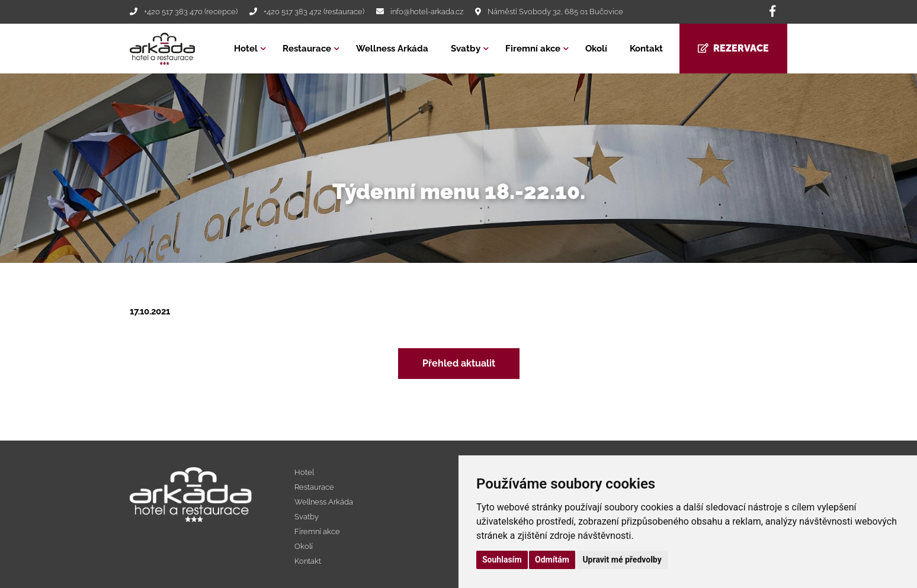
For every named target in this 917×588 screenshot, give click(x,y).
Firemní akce (533, 49)
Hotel (246, 49)
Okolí (596, 49)
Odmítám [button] (552, 560)
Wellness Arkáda (392, 49)
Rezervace (733, 48)
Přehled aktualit (459, 363)
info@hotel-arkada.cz (427, 12)
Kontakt (646, 49)
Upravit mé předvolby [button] (622, 560)
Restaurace (307, 49)
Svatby (466, 49)
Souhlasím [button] (502, 560)
